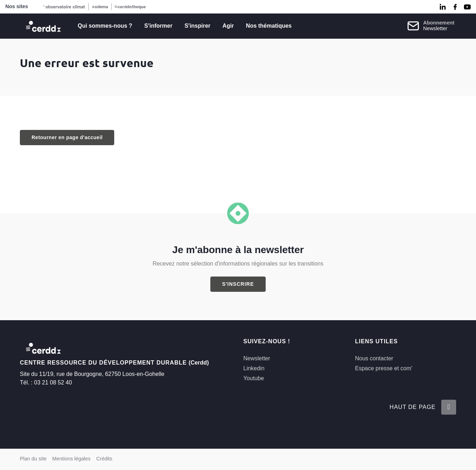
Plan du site (33, 459)
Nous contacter (374, 358)
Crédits (104, 459)
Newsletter (257, 358)
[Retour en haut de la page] (449, 407)
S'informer (158, 26)
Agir (228, 26)
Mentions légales (71, 459)
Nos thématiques (269, 26)
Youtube (254, 378)
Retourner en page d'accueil (67, 137)
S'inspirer (197, 26)
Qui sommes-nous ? (105, 26)
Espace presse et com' (384, 368)
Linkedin (254, 368)
